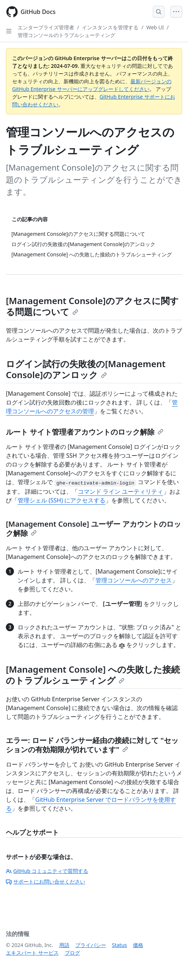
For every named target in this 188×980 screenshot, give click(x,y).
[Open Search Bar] (159, 12)
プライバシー (91, 945)
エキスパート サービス (32, 953)
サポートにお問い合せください (46, 882)
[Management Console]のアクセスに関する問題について (92, 306)
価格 (138, 945)
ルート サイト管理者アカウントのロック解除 (85, 432)
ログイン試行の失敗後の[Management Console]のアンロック (86, 369)
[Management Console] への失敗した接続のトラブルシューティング (93, 675)
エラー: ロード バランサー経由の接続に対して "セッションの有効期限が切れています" (92, 745)
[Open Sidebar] (9, 31)
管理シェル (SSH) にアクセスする (62, 500)
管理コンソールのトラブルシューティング (66, 35)
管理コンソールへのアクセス (134, 580)
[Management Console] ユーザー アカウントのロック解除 (93, 529)
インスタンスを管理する (110, 27)
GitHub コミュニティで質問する (47, 871)
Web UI (155, 27)
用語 (64, 945)
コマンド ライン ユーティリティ (120, 491)
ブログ (72, 953)
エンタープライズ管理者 (46, 27)
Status (120, 945)
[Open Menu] (176, 12)
